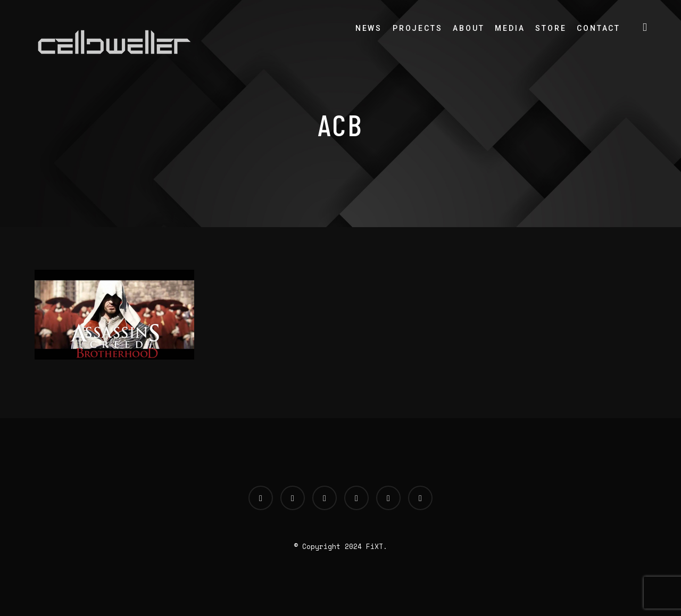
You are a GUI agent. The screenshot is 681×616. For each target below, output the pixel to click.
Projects (417, 28)
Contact (599, 28)
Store (551, 28)
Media (510, 28)
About (468, 28)
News (369, 28)
